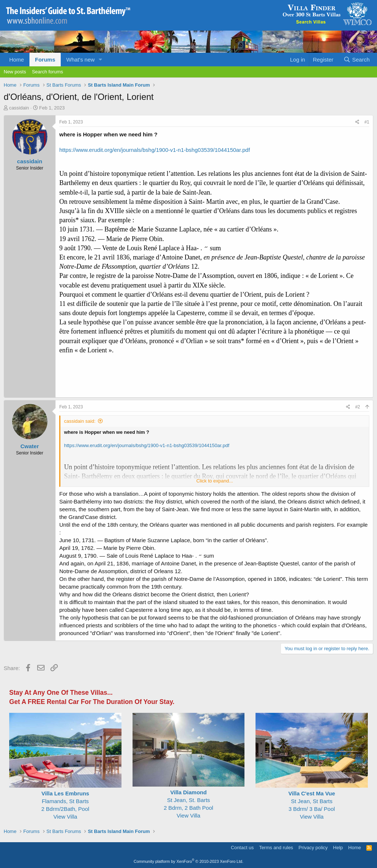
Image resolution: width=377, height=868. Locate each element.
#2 (358, 407)
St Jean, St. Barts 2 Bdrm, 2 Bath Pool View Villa (189, 800)
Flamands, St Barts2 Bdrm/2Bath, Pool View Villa (65, 801)
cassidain (19, 108)
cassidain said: (80, 421)
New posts (15, 72)
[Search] (357, 60)
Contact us (242, 848)
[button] (101, 60)
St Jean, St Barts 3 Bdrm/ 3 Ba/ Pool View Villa (312, 801)
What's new (80, 60)
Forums (45, 60)
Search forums (48, 72)
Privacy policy (313, 848)
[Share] (357, 122)
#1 (367, 122)
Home (17, 60)
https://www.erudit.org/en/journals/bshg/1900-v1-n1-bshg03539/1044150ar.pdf (155, 150)
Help (338, 848)
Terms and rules (276, 848)
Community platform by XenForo (188, 861)
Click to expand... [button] (215, 481)
